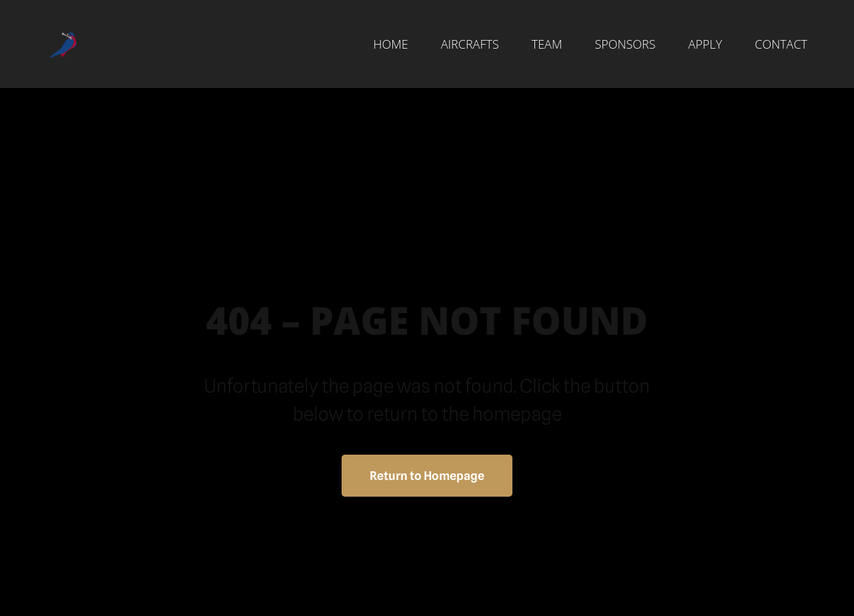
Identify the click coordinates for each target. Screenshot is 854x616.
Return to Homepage (427, 476)
